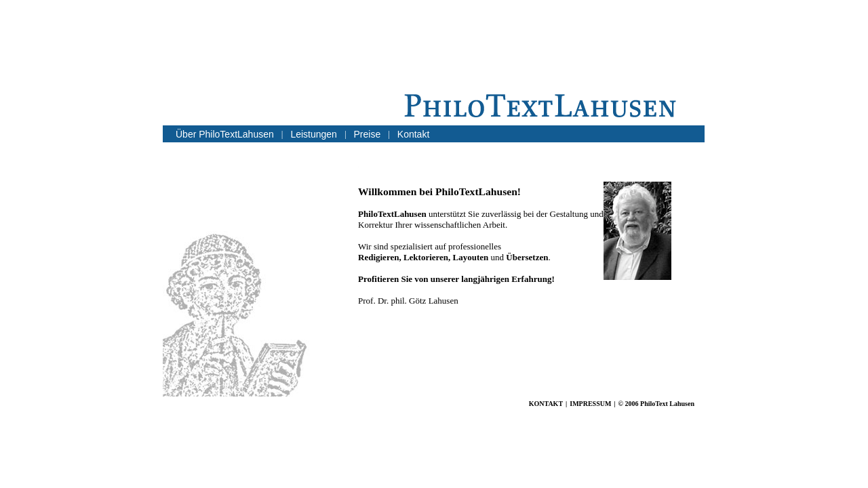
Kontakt (413, 134)
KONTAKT (546, 404)
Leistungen (314, 134)
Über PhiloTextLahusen (225, 134)
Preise (368, 134)
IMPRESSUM (590, 404)
